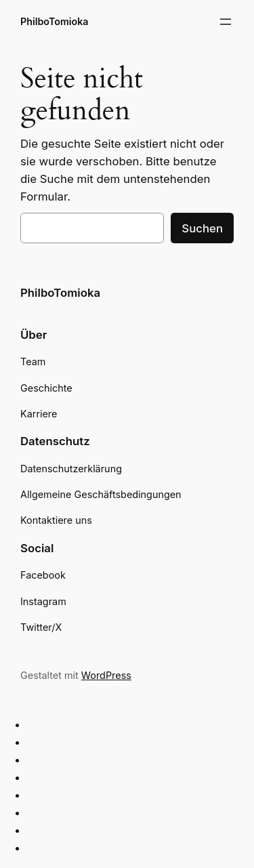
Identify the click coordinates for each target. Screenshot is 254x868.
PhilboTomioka (55, 21)
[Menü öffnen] (226, 22)
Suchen (202, 228)
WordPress (106, 675)
